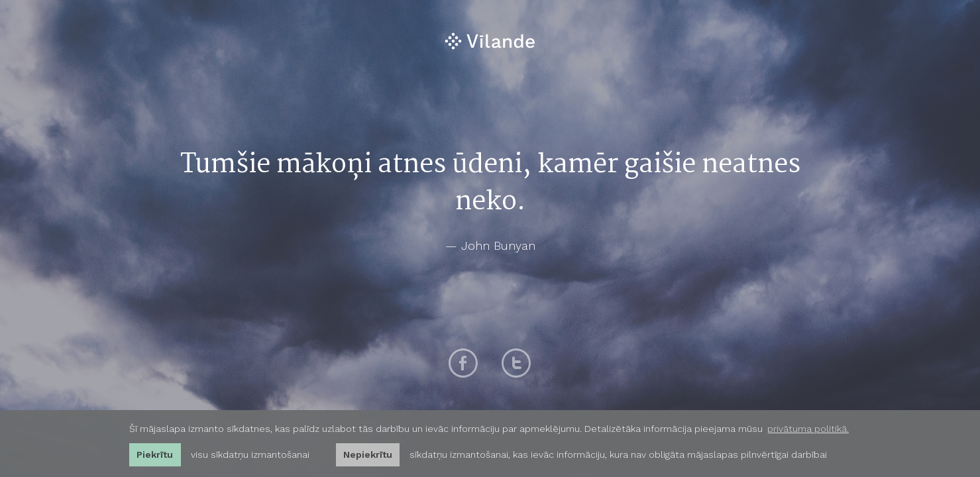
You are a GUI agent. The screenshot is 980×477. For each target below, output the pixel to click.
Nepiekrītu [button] (368, 454)
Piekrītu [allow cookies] (155, 454)
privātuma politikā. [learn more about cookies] (808, 429)
